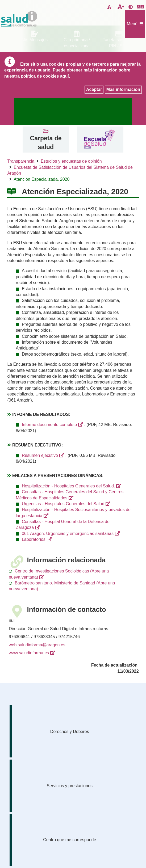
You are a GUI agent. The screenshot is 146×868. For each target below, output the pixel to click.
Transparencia (21, 161)
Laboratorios (34, 539)
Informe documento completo (49, 425)
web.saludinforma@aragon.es (37, 645)
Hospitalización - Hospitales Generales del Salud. (68, 486)
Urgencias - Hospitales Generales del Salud (63, 504)
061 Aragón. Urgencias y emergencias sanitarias (68, 534)
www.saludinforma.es (29, 653)
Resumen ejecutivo (40, 455)
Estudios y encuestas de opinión (71, 161)
